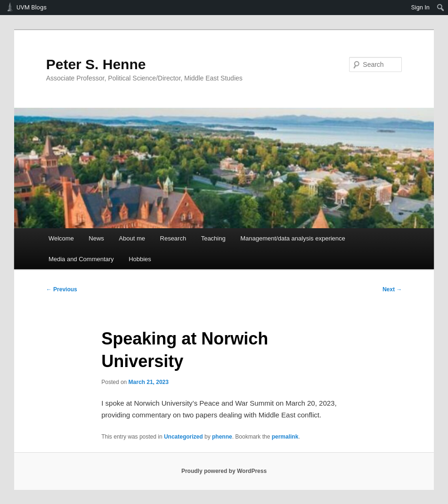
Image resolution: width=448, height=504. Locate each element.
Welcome (61, 238)
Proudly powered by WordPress (224, 471)
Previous (62, 289)
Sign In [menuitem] (420, 7)
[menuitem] (441, 8)
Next (392, 289)
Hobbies (140, 259)
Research (173, 238)
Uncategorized (183, 437)
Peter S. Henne (96, 64)
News (96, 238)
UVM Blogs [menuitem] (32, 7)
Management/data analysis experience (293, 238)
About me (132, 238)
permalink (285, 437)
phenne (222, 437)
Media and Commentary (81, 259)
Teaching (213, 238)
